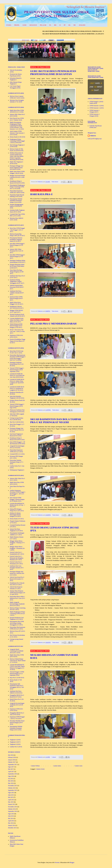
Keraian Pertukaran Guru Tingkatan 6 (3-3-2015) (17, 618)
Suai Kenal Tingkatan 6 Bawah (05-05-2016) (16, 435)
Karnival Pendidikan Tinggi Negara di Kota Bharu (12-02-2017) (17, 341)
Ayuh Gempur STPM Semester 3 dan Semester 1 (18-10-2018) (17, 133)
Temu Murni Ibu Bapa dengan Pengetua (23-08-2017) (17, 272)
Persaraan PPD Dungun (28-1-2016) (16, 457)
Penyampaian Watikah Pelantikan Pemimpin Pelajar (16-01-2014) (16, 728)
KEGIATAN (33, 25)
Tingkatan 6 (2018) (15, 740)
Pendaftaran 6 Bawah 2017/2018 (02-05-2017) (17, 307)
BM (55, 25)
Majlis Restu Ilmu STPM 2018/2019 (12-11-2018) (17, 111)
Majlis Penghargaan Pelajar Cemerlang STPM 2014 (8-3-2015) (17, 614)
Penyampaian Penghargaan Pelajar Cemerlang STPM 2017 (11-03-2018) (17, 187)
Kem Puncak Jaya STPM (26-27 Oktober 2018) (17, 119)
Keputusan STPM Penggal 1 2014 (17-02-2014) (17, 718)
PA (50, 25)
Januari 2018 (12, 760)
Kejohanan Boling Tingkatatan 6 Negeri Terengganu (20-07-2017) (17, 281)
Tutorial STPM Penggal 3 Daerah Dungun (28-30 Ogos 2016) (17, 406)
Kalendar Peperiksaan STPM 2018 (96, 127)
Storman (57, 862)
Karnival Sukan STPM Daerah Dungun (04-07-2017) (16, 299)
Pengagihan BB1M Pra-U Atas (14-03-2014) (17, 714)
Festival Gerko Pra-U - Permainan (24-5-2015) (16, 563)
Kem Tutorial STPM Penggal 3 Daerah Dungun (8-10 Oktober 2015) (17, 499)
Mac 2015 (11, 802)
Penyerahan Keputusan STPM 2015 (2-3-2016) (16, 451)
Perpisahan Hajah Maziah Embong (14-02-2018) (17, 196)
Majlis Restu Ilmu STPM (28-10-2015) (17, 483)
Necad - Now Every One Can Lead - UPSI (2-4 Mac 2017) (17, 331)
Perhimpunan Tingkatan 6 (17, 470)
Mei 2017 (11, 769)
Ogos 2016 (11, 776)
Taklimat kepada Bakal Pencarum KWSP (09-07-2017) (17, 287)
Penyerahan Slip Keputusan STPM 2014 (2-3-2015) (17, 628)
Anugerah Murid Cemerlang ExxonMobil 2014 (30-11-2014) (17, 651)
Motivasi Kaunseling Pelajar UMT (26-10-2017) (17, 235)
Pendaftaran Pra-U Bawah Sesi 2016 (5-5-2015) (17, 584)
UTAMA (9, 25)
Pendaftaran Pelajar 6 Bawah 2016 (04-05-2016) (17, 439)
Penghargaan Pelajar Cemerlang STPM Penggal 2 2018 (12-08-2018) (17, 141)
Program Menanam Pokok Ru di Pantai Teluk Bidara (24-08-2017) (17, 266)
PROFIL (17, 25)
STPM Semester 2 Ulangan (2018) (95, 115)
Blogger (72, 862)
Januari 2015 (12, 804)
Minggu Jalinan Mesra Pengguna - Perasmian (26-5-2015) (17, 548)
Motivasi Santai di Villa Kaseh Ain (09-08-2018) (17, 150)
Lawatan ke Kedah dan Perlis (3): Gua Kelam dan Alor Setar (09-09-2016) (17, 375)
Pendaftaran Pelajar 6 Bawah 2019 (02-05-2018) (17, 182)
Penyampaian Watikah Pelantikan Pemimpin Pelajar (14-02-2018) (16, 201)
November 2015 (13, 786)
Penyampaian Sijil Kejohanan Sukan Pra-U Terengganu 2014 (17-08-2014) (17, 686)
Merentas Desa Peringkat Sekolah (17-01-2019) (17, 101)
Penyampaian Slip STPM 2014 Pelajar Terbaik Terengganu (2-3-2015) (17, 623)
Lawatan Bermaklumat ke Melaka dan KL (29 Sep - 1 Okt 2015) (17, 505)
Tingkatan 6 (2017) (15, 742)
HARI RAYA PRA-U (42, 194)
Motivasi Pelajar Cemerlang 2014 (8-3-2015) (18, 609)
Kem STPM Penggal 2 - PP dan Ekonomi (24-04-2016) (17, 443)
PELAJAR (43, 25)
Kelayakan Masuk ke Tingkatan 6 (16, 79)
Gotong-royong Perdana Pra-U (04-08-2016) (17, 419)
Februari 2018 (12, 757)
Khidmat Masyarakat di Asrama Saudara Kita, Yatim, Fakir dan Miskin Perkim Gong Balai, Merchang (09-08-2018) (17, 156)
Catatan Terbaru (35, 766)
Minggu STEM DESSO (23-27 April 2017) (16, 311)
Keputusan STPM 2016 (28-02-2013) (16, 336)
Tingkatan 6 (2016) (15, 744)
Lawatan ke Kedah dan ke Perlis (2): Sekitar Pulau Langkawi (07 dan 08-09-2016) (17, 382)
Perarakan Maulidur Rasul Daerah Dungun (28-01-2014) (17, 723)
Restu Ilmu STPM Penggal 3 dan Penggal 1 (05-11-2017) (17, 230)
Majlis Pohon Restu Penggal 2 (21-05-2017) (16, 303)
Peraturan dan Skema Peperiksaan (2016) (16, 75)
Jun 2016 (11, 779)
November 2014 (13, 807)
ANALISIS (82, 25)
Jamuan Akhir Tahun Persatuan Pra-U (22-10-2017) (17, 251)
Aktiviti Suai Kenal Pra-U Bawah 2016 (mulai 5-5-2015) (17, 579)
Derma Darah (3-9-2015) (17, 519)
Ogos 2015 (11, 793)
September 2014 (13, 811)
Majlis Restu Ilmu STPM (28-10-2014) (17, 656)
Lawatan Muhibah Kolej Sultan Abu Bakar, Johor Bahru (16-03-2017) (17, 320)
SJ (60, 25)
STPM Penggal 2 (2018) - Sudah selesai (97, 102)
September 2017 (13, 765)
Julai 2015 (11, 795)
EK (69, 25)
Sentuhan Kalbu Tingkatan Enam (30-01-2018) (17, 211)
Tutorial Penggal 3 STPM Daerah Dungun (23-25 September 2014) (17, 674)
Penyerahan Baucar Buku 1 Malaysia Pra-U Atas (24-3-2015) (17, 598)
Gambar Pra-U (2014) (16, 747)
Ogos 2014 (11, 814)
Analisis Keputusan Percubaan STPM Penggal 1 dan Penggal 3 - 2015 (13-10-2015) (18, 493)
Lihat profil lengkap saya (95, 139)
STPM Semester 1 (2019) (97, 108)
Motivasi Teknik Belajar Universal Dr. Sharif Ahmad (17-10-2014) (18, 661)
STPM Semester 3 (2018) (97, 106)
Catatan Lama (78, 766)
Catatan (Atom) (40, 769)
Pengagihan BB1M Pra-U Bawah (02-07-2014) (17, 696)
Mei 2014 (11, 818)
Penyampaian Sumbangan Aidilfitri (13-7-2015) (17, 534)
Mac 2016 (11, 783)
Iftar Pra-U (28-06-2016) (17, 422)
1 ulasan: (54, 757)
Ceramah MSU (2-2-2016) (17, 454)
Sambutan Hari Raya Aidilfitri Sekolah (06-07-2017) (17, 293)
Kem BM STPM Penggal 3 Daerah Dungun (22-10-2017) (17, 257)
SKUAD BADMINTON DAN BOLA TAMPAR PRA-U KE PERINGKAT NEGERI (56, 421)
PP (65, 25)
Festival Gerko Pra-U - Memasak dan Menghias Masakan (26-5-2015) (17, 558)
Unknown (93, 136)
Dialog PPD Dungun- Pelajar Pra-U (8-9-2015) (17, 510)
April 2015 (11, 800)
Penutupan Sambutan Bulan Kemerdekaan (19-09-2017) (18, 261)
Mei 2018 (11, 755)
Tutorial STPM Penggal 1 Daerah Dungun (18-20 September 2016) (17, 370)
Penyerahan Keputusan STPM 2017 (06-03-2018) (17, 192)
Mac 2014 (11, 823)
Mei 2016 (11, 781)
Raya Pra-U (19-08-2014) (17, 678)
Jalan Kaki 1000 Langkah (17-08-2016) (17, 415)
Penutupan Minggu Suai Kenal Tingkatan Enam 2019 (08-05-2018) (17, 168)
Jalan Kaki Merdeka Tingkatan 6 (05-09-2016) (17, 397)
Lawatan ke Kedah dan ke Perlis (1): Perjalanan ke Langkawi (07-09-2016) (17, 388)
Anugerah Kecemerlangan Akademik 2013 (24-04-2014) (17, 705)
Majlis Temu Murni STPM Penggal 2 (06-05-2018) (17, 172)
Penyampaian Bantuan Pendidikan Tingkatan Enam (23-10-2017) (16, 240)
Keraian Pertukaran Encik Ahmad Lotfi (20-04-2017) (17, 315)
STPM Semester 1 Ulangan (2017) (95, 111)
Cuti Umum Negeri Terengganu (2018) (15, 87)
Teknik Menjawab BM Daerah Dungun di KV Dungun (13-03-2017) (16, 326)
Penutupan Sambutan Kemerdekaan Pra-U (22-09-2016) (17, 364)
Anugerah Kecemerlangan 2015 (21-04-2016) (17, 447)
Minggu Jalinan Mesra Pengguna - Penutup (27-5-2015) (17, 543)
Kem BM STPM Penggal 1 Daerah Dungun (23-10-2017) (17, 245)
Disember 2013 (12, 828)
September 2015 (13, 790)
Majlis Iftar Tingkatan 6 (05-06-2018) (16, 163)
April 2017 (11, 772)
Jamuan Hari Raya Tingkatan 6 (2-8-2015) (16, 530)
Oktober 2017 (12, 762)
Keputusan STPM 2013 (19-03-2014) (16, 710)
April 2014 (11, 821)
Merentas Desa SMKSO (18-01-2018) (17, 219)
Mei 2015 (11, 797)
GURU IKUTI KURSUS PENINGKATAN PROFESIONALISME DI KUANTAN (53, 73)
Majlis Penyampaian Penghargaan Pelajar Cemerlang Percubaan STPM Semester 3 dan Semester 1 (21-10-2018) (17, 126)
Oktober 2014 (12, 809)
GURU (25, 25)
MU (75, 25)
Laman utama (57, 766)
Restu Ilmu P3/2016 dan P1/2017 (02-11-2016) (17, 352)
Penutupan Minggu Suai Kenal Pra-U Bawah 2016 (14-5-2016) (17, 573)
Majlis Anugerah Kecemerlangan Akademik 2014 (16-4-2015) (17, 604)
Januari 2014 (12, 825)
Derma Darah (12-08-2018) (17, 137)
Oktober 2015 (12, 788)
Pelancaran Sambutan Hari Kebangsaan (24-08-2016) (17, 411)
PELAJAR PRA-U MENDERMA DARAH (53, 324)
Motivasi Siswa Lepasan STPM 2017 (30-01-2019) (17, 97)
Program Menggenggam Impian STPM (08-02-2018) (17, 206)
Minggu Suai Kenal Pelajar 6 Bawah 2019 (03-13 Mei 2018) (17, 177)
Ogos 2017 (11, 767)
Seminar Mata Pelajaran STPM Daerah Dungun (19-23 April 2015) (18, 593)
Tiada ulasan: (55, 182)
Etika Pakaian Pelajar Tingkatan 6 (16, 83)
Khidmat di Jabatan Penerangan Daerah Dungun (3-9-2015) (15, 515)
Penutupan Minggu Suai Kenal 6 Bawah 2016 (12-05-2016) (17, 430)
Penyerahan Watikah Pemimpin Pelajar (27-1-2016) (17, 462)
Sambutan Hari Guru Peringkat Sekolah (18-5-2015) (17, 568)
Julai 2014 (11, 816)
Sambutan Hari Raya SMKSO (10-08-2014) (16, 692)
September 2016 (13, 774)
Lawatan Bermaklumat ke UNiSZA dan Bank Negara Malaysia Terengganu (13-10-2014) (17, 667)
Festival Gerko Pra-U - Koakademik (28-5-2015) (17, 553)
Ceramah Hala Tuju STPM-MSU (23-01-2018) (17, 215)
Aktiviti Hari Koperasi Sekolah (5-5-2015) (16, 588)
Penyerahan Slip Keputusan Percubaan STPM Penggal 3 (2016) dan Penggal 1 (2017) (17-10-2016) (18, 358)
